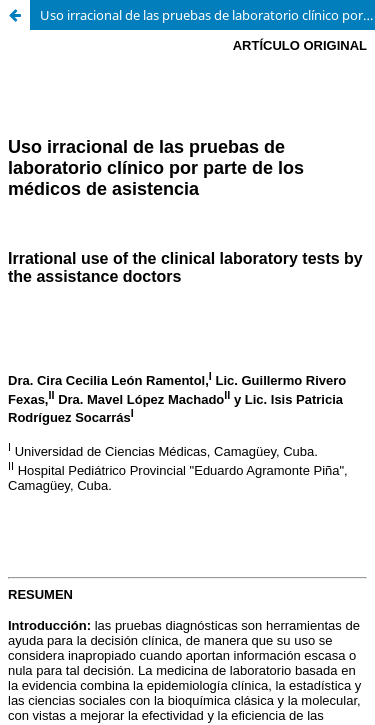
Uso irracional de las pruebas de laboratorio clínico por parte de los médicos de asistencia (207, 15)
